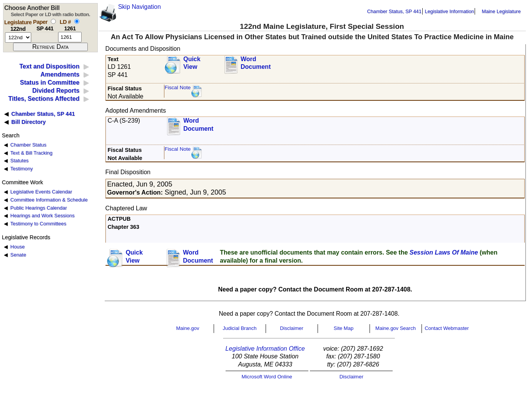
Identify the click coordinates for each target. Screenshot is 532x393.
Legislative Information (449, 11)
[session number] (18, 37)
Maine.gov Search (396, 328)
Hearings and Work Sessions (43, 216)
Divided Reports (56, 91)
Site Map (344, 328)
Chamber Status (28, 145)
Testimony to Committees (38, 224)
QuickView (192, 63)
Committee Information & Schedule (49, 200)
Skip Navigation (140, 7)
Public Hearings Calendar (39, 208)
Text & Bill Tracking (31, 153)
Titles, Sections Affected (44, 99)
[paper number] (45, 37)
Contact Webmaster (447, 328)
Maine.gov (188, 328)
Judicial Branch (239, 328)
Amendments (60, 74)
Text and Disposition (49, 66)
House (18, 247)
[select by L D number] (77, 21)
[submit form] (50, 47)
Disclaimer (292, 328)
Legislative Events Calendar (41, 192)
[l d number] (70, 37)
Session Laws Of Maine (444, 252)
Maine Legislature (501, 11)
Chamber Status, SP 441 (394, 11)
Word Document (256, 63)
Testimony (22, 169)
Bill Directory (28, 122)
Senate (18, 255)
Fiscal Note (177, 87)
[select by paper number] (53, 21)
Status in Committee (50, 82)
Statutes (20, 161)
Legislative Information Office (265, 349)
